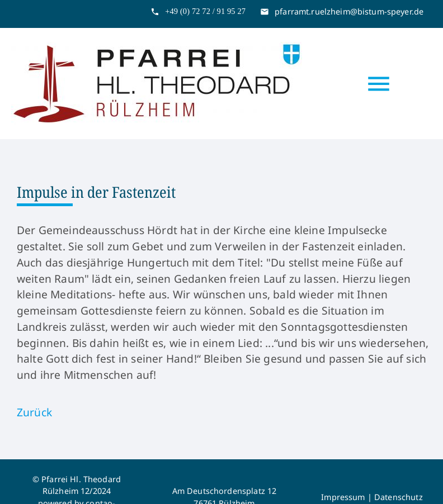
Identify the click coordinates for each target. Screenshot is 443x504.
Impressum (343, 497)
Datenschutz (399, 497)
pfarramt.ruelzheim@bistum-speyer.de (349, 11)
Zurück (34, 412)
